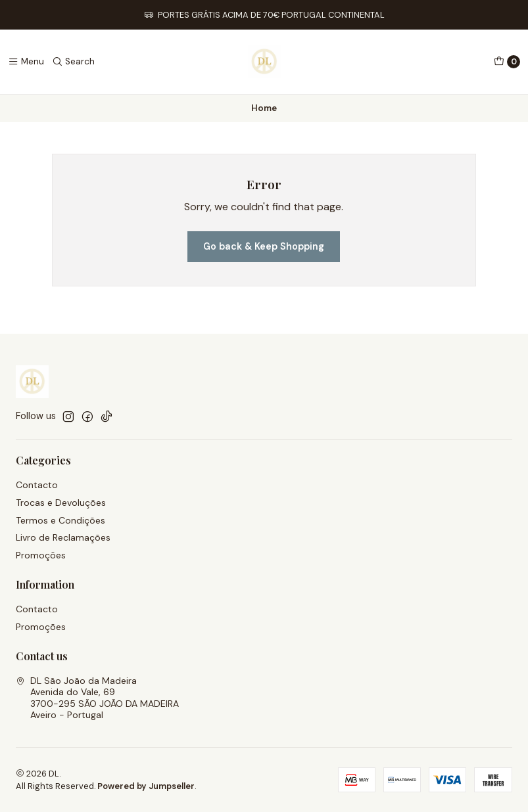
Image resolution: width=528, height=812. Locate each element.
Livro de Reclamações (63, 537)
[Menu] (26, 62)
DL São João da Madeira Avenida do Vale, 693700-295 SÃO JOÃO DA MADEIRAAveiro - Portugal (97, 698)
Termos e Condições (60, 520)
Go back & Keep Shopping (264, 246)
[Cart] (507, 62)
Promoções (41, 555)
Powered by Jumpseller (146, 786)
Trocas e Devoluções (61, 503)
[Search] (73, 62)
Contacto (37, 485)
